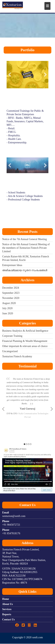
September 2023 (11, 293)
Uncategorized (10, 352)
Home (6, 599)
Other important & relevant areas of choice (25, 346)
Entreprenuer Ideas (12, 265)
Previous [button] (3, 409)
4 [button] (31, 444)
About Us (8, 604)
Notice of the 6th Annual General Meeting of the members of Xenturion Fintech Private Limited (26, 248)
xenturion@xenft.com (14, 516)
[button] (10, 75)
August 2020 (9, 303)
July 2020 (7, 308)
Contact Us (9, 620)
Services (7, 610)
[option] (27, 391)
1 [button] (24, 444)
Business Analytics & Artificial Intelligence (25, 331)
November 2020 (11, 298)
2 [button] (27, 444)
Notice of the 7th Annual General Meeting (24, 239)
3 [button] (29, 444)
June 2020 (8, 314)
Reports (7, 615)
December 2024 (11, 288)
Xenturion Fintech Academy (17, 357)
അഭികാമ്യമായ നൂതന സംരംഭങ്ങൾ (25, 271)
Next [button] (52, 409)
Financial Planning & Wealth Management (25, 341)
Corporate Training (12, 336)
